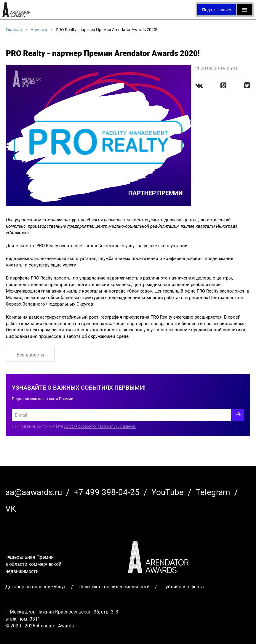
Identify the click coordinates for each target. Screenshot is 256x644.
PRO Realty (47, 245)
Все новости (30, 355)
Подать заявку (217, 10)
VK (11, 508)
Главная (14, 29)
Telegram (213, 492)
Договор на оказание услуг (36, 586)
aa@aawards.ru (34, 492)
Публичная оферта (183, 586)
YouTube (168, 492)
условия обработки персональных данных (100, 426)
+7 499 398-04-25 (107, 492)
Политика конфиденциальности (114, 586)
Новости (39, 29)
